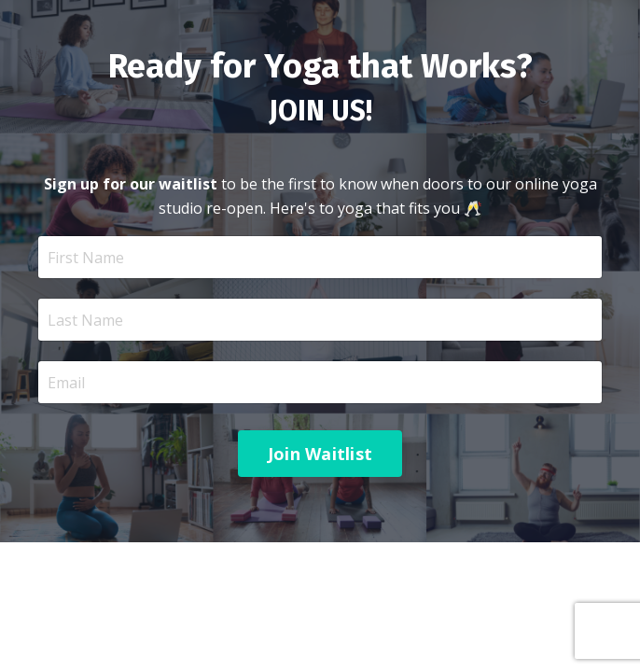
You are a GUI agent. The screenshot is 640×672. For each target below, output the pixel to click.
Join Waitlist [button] (320, 454)
